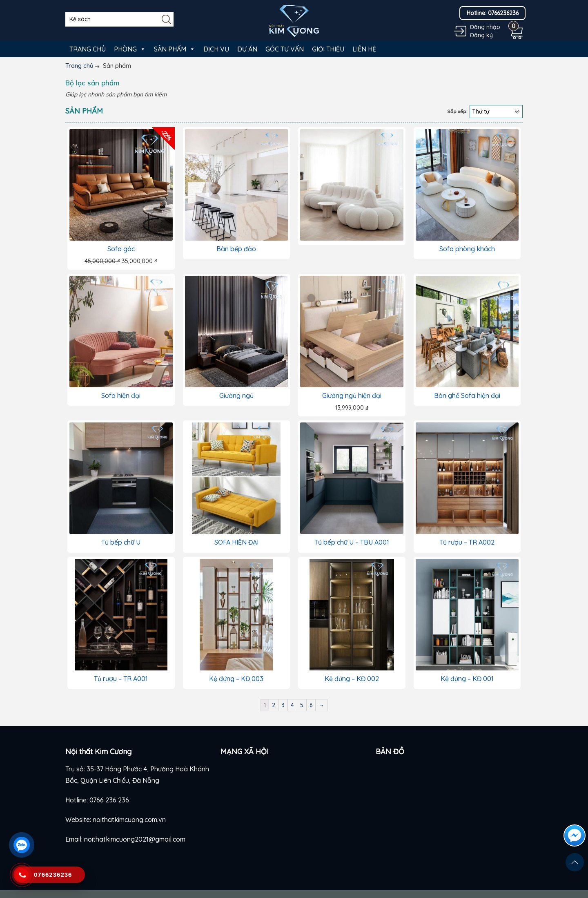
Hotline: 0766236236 (493, 13)
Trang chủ (88, 49)
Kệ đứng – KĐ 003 (236, 679)
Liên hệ (364, 49)
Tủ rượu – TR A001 (121, 679)
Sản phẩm (175, 49)
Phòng (130, 49)
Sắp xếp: (457, 111)
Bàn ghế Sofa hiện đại (467, 395)
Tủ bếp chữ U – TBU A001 (352, 542)
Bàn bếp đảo (236, 249)
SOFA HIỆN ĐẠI (236, 542)
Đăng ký (481, 35)
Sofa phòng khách (467, 249)
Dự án (247, 49)
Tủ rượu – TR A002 (467, 542)
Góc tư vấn (285, 49)
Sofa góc (121, 249)
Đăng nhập (485, 27)
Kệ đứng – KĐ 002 (352, 679)
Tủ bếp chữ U (121, 542)
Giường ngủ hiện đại (352, 395)
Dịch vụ (216, 49)
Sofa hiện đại (121, 395)
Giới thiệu (328, 49)
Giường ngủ (236, 395)
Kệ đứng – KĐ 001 (467, 679)
